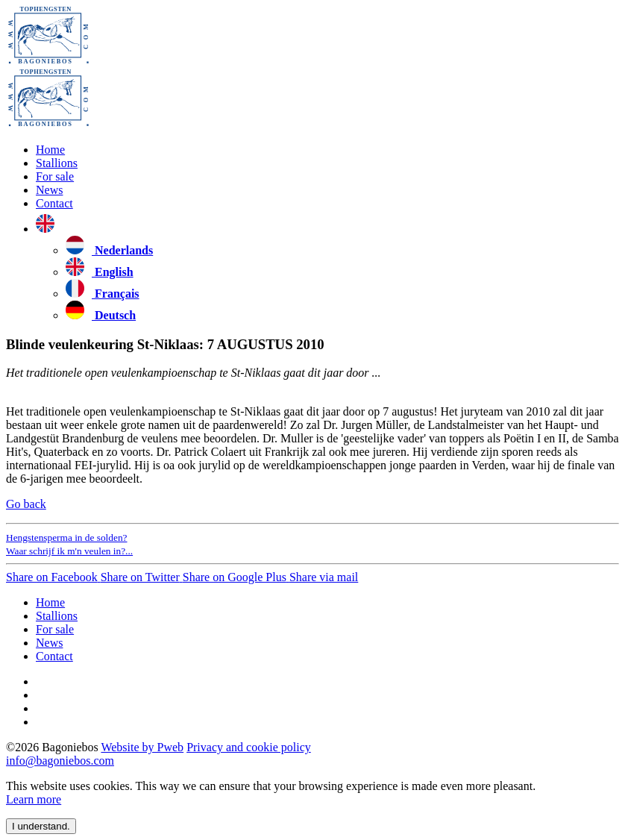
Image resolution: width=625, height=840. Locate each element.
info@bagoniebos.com (60, 761)
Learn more (34, 799)
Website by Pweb (142, 747)
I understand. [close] (41, 826)
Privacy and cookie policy (249, 747)
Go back (26, 504)
